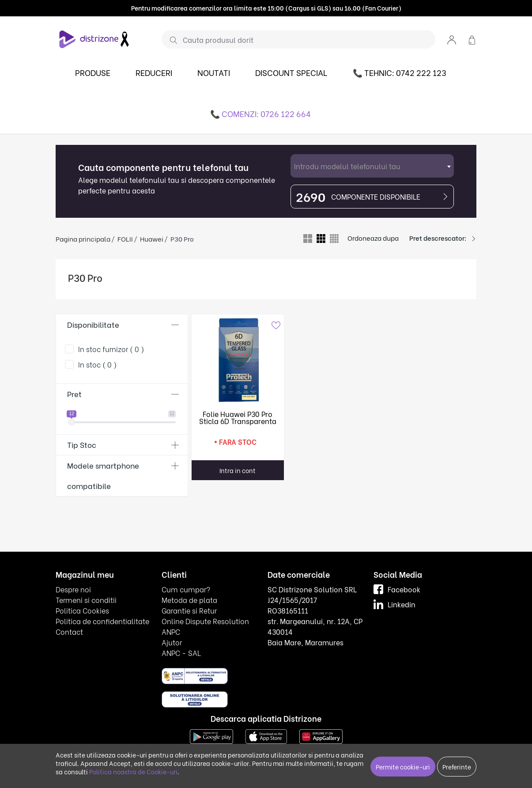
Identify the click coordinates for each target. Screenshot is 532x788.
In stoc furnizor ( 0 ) (111, 349)
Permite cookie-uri (403, 767)
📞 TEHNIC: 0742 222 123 (400, 72)
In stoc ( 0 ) (98, 364)
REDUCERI (154, 72)
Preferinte (457, 767)
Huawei (152, 239)
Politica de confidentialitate (102, 621)
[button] (452, 39)
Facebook (397, 589)
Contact (69, 631)
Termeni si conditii (86, 600)
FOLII (125, 239)
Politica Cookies (82, 610)
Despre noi (73, 589)
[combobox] (372, 166)
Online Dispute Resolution (205, 621)
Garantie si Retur (189, 610)
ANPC (171, 631)
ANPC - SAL (181, 653)
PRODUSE (93, 72)
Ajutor (172, 642)
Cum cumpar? (186, 589)
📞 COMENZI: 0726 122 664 (260, 113)
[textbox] (372, 166)
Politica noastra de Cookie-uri (133, 771)
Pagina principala (83, 239)
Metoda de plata (189, 600)
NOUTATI (214, 72)
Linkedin (394, 604)
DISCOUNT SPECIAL (291, 72)
